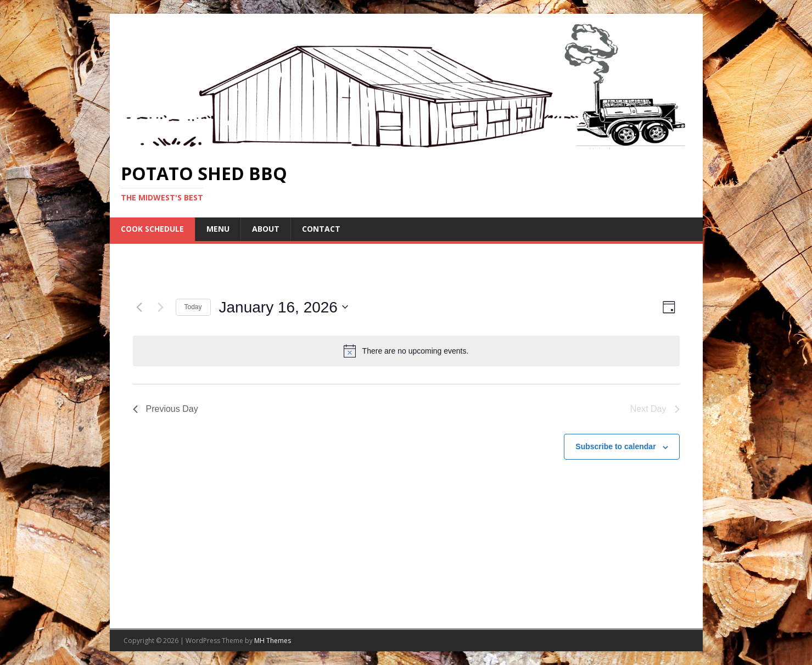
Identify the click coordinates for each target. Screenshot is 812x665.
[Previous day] (139, 307)
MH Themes (273, 641)
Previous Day (166, 409)
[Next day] (161, 307)
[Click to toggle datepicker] (284, 308)
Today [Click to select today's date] (193, 307)
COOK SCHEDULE (152, 229)
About (266, 229)
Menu (218, 229)
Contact (321, 229)
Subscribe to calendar (615, 446)
